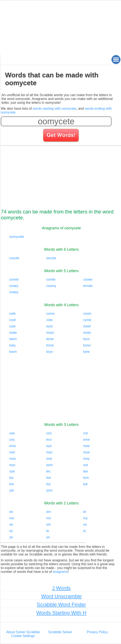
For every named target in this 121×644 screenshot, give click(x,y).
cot (85, 433)
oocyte (51, 258)
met (12, 452)
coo (49, 433)
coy (12, 440)
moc (49, 452)
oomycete (17, 237)
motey (14, 292)
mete (13, 333)
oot (86, 465)
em (49, 512)
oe (11, 524)
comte (51, 279)
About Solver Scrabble (23, 632)
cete (12, 314)
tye (85, 484)
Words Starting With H (61, 613)
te (48, 531)
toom (13, 352)
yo (48, 537)
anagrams (60, 572)
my (85, 518)
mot (49, 459)
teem (13, 339)
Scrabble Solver (60, 632)
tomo (87, 345)
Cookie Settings (23, 636)
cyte (12, 326)
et (85, 512)
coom (87, 314)
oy (11, 531)
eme (86, 440)
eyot (49, 326)
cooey (14, 286)
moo (13, 459)
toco (86, 339)
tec (48, 471)
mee (86, 446)
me (12, 518)
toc (12, 478)
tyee (86, 352)
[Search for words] (61, 136)
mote (87, 333)
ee (11, 512)
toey (12, 345)
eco (49, 440)
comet (14, 279)
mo (49, 518)
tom (86, 478)
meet (87, 326)
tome (50, 345)
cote (49, 320)
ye (11, 537)
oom (50, 465)
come (50, 314)
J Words (61, 588)
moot (50, 333)
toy (48, 484)
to (85, 531)
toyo (49, 352)
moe (86, 452)
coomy (51, 286)
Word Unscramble (61, 596)
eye (49, 446)
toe (49, 478)
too (12, 484)
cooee (88, 279)
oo (85, 524)
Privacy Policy (97, 632)
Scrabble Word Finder (61, 605)
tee (86, 471)
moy (86, 459)
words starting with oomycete (54, 109)
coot (12, 320)
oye (12, 471)
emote (88, 286)
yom (49, 490)
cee (12, 433)
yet (12, 490)
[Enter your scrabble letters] (56, 121)
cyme (87, 320)
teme (50, 339)
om (49, 524)
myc (12, 465)
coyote (14, 258)
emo (13, 446)
